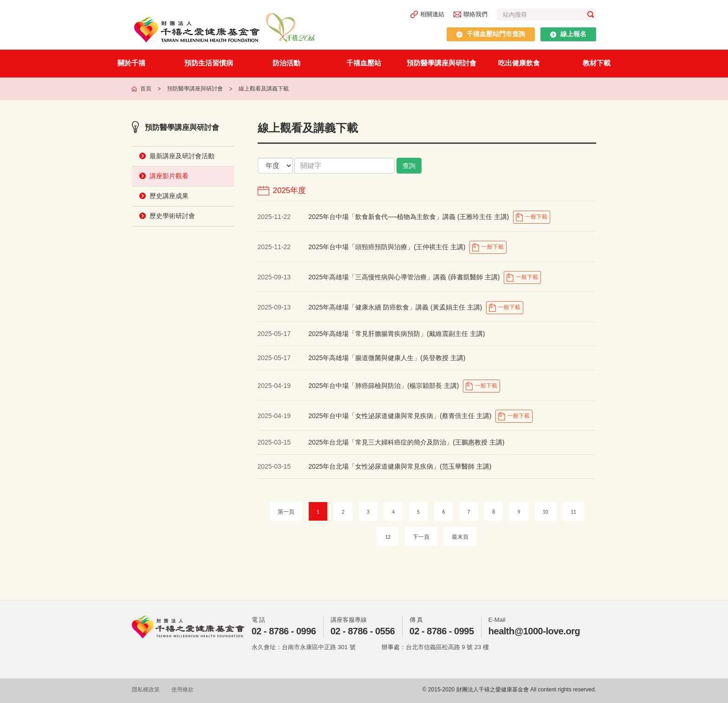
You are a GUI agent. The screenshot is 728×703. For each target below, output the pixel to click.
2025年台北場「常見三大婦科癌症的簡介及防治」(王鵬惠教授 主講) (406, 442)
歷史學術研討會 (172, 216)
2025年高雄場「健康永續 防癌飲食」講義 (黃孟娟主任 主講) (396, 307)
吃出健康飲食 (519, 63)
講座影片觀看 (169, 176)
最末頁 (460, 537)
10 (546, 512)
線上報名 (568, 34)
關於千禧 (131, 63)
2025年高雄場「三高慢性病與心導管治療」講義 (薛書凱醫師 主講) (405, 277)
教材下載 (597, 63)
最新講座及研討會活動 (182, 156)
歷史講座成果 (169, 196)
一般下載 (531, 217)
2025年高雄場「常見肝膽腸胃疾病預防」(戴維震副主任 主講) (396, 334)
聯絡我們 (471, 14)
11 (573, 512)
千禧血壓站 (364, 63)
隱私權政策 (146, 690)
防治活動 (286, 63)
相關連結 (427, 14)
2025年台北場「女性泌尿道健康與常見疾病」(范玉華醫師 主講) (400, 466)
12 (388, 537)
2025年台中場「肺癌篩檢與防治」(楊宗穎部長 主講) (383, 386)
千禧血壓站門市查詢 (491, 34)
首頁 (146, 89)
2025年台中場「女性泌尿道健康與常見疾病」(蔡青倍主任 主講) (400, 416)
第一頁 (286, 512)
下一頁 (421, 537)
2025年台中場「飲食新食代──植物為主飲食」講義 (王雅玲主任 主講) (409, 217)
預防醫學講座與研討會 (442, 63)
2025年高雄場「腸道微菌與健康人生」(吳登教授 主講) (387, 358)
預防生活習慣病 (209, 63)
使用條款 (182, 690)
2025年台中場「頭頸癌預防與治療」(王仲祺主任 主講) (387, 247)
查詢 (409, 166)
